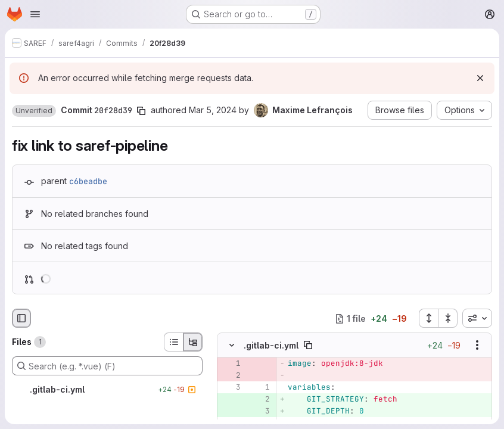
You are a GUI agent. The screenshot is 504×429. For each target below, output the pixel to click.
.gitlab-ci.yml (271, 345)
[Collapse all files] (448, 318)
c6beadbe (88, 181)
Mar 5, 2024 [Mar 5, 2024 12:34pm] (213, 110)
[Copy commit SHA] (141, 111)
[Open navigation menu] (35, 14)
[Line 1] (260, 387)
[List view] (173, 342)
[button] (34, 111)
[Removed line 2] (231, 375)
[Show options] (477, 345)
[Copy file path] (308, 345)
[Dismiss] (480, 78)
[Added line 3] (260, 411)
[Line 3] (231, 387)
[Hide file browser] (21, 318)
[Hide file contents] (232, 345)
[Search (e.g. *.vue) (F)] (107, 366)
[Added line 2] (260, 399)
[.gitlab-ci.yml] (107, 390)
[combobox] (477, 318)
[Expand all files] (428, 318)
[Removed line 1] (231, 363)
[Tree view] (193, 342)
